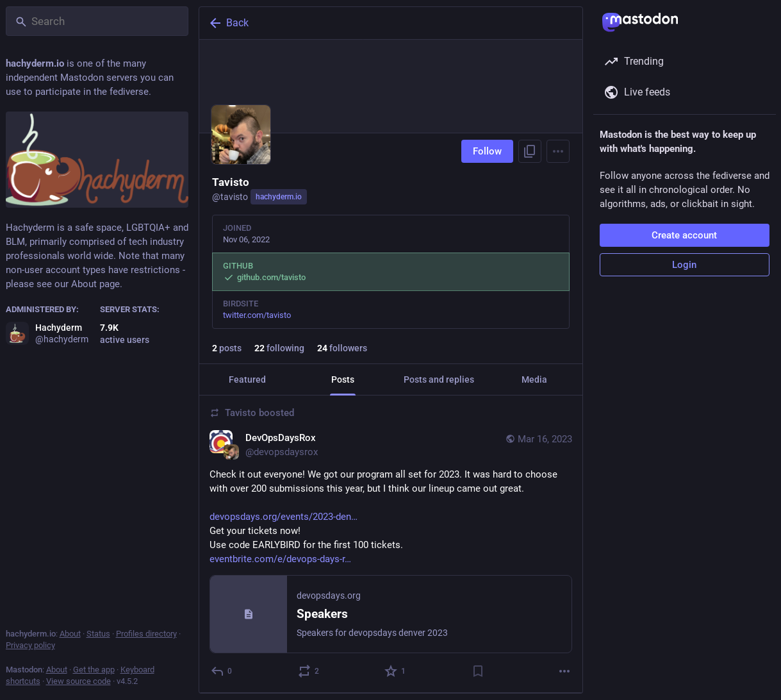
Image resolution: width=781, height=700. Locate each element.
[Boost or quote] (308, 671)
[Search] (97, 21)
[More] (564, 671)
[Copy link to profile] (530, 151)
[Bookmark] (477, 671)
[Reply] (222, 671)
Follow (487, 151)
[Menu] (558, 151)
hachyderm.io (279, 197)
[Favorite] (396, 671)
